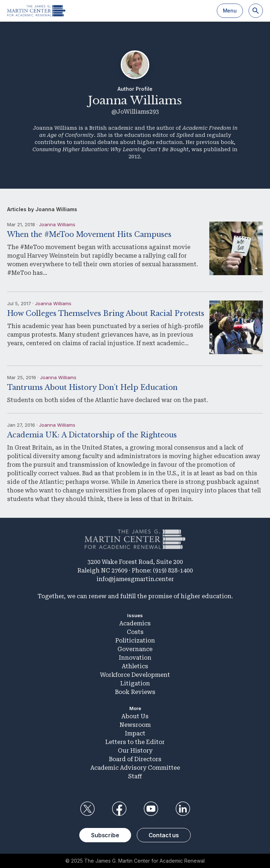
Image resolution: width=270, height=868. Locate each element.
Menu (230, 11)
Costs (135, 632)
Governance (135, 649)
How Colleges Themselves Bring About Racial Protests (106, 313)
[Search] (256, 11)
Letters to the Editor (135, 742)
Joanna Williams (57, 224)
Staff (135, 776)
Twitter (87, 809)
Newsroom (135, 725)
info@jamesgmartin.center (135, 579)
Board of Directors (135, 759)
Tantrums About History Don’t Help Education (92, 387)
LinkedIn (183, 809)
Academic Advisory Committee (135, 768)
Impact (135, 733)
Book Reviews (135, 692)
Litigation (135, 683)
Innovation (135, 658)
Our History (135, 751)
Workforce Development (135, 675)
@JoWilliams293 (135, 112)
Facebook (119, 809)
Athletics (135, 666)
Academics (135, 623)
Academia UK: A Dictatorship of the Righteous (92, 435)
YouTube (151, 809)
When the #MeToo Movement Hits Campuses (89, 234)
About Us (135, 716)
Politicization (135, 641)
